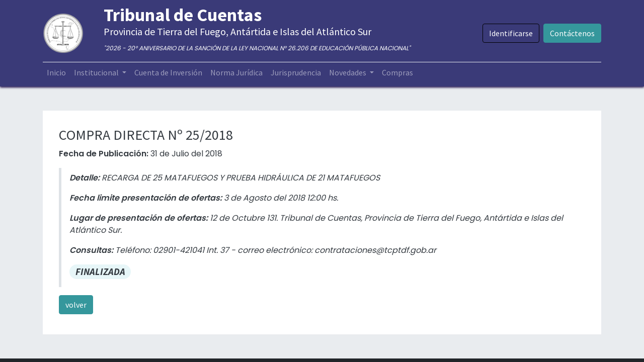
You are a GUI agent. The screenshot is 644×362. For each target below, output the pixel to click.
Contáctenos (572, 33)
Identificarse (511, 33)
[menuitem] (56, 72)
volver (76, 305)
